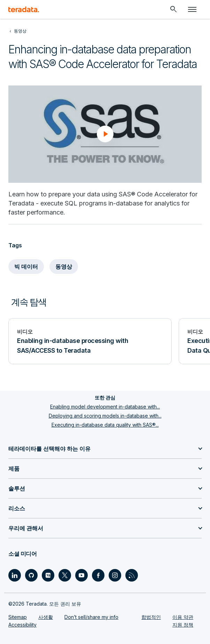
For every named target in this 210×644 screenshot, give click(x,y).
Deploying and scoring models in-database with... (105, 416)
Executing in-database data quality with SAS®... (105, 425)
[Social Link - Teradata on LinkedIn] (15, 575)
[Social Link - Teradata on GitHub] (31, 575)
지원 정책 (183, 625)
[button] (105, 134)
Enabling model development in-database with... (105, 407)
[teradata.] (24, 9)
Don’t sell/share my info (91, 617)
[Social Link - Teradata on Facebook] (98, 575)
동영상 (64, 267)
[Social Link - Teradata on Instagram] (115, 575)
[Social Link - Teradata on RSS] (132, 575)
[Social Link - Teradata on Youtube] (81, 575)
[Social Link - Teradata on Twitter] (65, 575)
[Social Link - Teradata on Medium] (48, 575)
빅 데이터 (26, 267)
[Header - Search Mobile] (173, 9)
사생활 (46, 617)
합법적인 (151, 617)
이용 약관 (183, 617)
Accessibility (22, 625)
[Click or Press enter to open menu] (192, 9)
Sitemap (18, 617)
